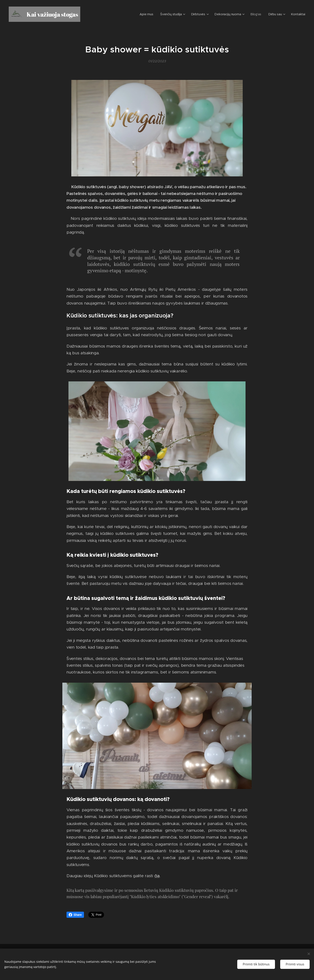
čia (157, 876)
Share (75, 915)
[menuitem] (151, 14)
